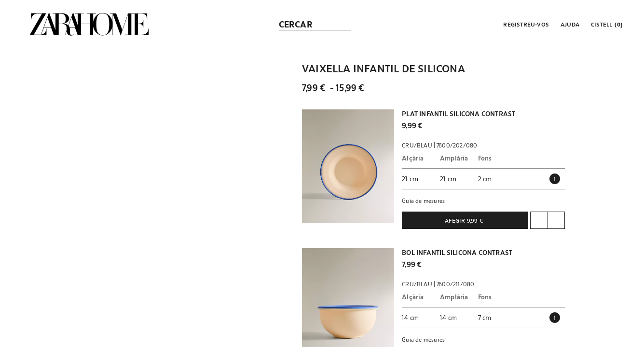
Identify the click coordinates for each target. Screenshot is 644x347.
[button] (525, 24)
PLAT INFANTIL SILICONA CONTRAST (459, 114)
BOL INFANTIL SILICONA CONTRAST (457, 253)
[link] (89, 24)
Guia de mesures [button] (423, 200)
